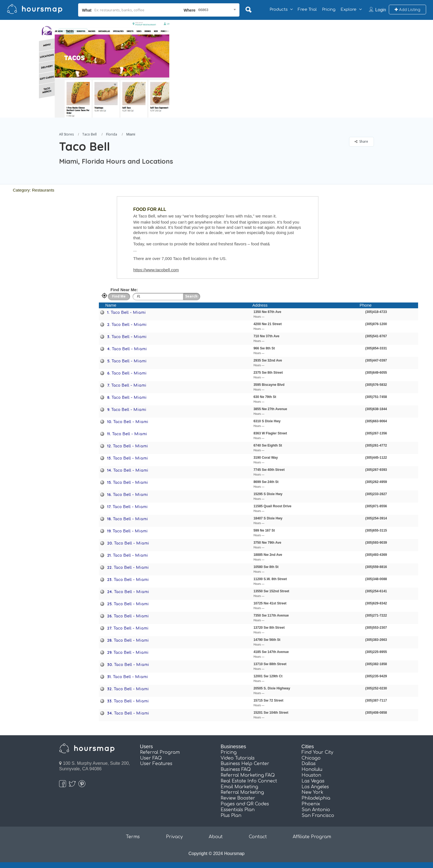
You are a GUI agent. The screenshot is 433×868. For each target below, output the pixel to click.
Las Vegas (313, 781)
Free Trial (307, 10)
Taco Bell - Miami (128, 313)
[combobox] (210, 10)
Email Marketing (239, 787)
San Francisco (318, 816)
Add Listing (407, 10)
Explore (348, 10)
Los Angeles (315, 787)
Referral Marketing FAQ (248, 775)
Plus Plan (231, 816)
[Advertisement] (312, 59)
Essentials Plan (238, 810)
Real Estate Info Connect (249, 781)
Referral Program (160, 752)
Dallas (309, 764)
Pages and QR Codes (245, 804)
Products (279, 10)
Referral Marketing (242, 792)
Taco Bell (89, 134)
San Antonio (316, 810)
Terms (133, 837)
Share (361, 141)
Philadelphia (316, 798)
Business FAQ (236, 769)
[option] (104, 69)
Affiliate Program (312, 837)
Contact (258, 837)
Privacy (174, 837)
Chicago (311, 758)
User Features (156, 764)
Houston (311, 775)
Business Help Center (245, 764)
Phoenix (311, 804)
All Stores (66, 134)
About (216, 837)
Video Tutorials (238, 758)
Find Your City (317, 752)
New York (312, 792)
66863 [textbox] (203, 10)
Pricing (329, 10)
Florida (112, 134)
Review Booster (238, 798)
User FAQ (151, 758)
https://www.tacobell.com (156, 270)
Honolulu (312, 769)
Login (381, 10)
